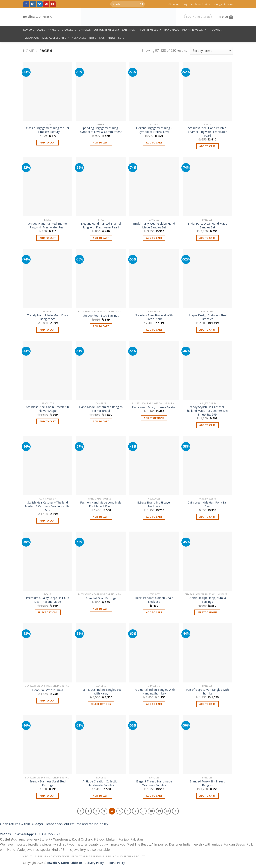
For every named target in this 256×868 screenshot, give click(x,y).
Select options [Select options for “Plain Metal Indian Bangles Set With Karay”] (101, 704)
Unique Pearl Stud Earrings (101, 316)
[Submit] (142, 4)
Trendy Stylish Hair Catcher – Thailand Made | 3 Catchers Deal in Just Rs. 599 (207, 411)
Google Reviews (224, 4)
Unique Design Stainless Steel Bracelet (207, 317)
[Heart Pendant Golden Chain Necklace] (154, 561)
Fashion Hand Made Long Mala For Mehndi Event (101, 504)
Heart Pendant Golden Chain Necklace (154, 600)
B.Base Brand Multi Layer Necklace (154, 504)
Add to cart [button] (48, 143)
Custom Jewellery (106, 30)
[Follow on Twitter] (40, 4)
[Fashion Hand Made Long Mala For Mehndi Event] (101, 466)
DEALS (41, 30)
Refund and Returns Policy (125, 856)
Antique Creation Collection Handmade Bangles (101, 783)
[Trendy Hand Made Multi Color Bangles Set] (48, 279)
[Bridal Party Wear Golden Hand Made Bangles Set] (154, 187)
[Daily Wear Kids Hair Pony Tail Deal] (207, 466)
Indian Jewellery (194, 30)
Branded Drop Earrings (101, 598)
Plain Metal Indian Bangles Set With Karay (101, 692)
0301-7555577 (44, 17)
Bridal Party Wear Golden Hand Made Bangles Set (154, 226)
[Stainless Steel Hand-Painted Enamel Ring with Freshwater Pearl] (207, 91)
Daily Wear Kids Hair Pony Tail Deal (207, 504)
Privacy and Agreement (88, 856)
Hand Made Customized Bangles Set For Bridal (101, 409)
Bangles (85, 30)
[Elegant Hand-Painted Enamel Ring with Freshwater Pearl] (101, 187)
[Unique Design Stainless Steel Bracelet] (207, 279)
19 (159, 811)
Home (28, 51)
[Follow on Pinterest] (46, 4)
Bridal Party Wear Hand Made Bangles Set (207, 226)
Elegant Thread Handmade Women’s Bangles (154, 783)
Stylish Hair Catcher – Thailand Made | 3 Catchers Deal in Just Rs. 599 (48, 506)
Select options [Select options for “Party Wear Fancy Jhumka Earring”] (154, 418)
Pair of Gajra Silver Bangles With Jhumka (207, 692)
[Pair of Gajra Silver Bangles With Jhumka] (207, 653)
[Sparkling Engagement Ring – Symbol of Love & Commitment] (101, 91)
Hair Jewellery (151, 30)
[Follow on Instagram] (33, 4)
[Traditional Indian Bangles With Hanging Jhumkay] (154, 653)
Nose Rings (97, 38)
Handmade (171, 30)
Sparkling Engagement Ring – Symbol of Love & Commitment (101, 130)
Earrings (130, 30)
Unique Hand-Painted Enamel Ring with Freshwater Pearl (48, 226)
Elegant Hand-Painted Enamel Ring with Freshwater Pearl (101, 226)
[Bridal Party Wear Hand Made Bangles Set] (207, 187)
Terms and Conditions (54, 856)
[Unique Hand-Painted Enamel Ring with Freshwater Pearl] (48, 187)
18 (151, 811)
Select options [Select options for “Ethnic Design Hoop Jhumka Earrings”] (207, 612)
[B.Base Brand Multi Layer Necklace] (154, 466)
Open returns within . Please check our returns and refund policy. (54, 824)
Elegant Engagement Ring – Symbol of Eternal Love (154, 130)
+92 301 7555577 (47, 834)
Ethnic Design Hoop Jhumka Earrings (207, 600)
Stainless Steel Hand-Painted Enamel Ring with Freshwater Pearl (207, 132)
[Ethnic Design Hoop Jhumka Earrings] (207, 561)
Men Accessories (56, 38)
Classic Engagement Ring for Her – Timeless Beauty (48, 130)
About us (174, 4)
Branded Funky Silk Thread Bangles (207, 783)
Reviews (28, 30)
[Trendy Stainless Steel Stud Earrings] (48, 745)
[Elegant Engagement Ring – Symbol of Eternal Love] (154, 91)
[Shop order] (212, 51)
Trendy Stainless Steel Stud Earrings (48, 783)
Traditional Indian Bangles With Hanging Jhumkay (154, 692)
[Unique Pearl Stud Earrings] (101, 279)
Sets (121, 38)
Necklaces (79, 38)
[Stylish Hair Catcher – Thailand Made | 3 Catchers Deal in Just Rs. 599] (48, 466)
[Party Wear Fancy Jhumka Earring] (154, 370)
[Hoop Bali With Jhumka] (48, 653)
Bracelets (69, 30)
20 (167, 811)
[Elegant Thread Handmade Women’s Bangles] (154, 745)
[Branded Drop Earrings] (101, 561)
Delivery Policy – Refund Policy (105, 863)
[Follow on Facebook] (26, 4)
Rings (111, 38)
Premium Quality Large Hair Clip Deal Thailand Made (48, 600)
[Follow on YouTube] (53, 4)
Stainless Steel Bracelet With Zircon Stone (154, 317)
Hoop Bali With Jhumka (48, 690)
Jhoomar (215, 30)
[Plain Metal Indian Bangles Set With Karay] (101, 653)
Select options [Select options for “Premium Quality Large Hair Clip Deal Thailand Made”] (47, 612)
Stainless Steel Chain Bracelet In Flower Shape (48, 409)
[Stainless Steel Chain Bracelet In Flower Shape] (48, 370)
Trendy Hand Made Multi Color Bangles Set (48, 317)
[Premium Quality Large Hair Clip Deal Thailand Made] (48, 561)
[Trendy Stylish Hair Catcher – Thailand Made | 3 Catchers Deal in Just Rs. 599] (207, 370)
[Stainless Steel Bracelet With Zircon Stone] (154, 279)
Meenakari (32, 38)
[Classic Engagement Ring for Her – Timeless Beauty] (48, 91)
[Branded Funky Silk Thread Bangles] (207, 745)
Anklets (53, 30)
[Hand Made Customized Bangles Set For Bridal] (101, 370)
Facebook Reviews (201, 4)
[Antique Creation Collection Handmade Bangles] (101, 745)
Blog (184, 4)
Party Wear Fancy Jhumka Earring (154, 407)
